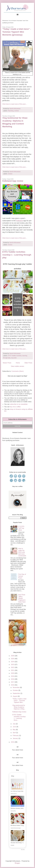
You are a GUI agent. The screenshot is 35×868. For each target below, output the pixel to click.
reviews (17, 111)
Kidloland (20, 221)
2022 (13, 667)
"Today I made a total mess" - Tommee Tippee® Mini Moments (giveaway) (17, 32)
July (14, 724)
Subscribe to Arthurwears (17, 419)
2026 (13, 656)
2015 (13, 742)
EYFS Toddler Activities (15, 356)
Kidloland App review (13, 181)
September (17, 693)
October (16, 690)
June (15, 727)
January (16, 738)
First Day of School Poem (22, 576)
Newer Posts (7, 363)
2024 (13, 662)
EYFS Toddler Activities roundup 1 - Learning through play (17, 255)
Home (18, 363)
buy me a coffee (15, 407)
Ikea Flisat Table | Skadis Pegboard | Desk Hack (22, 598)
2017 (13, 682)
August (15, 696)
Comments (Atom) (18, 371)
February (16, 735)
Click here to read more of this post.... (15, 104)
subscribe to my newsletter (19, 404)
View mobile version (18, 366)
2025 (13, 659)
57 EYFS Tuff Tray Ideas (21, 528)
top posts (14, 358)
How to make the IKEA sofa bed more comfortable (22, 552)
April (14, 733)
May (14, 730)
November (16, 687)
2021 (13, 670)
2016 (13, 685)
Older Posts (28, 363)
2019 (13, 676)
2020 (13, 673)
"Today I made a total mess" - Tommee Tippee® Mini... (19, 701)
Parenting (11, 111)
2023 (13, 665)
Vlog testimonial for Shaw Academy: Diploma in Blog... (19, 707)
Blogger (17, 863)
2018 (13, 679)
